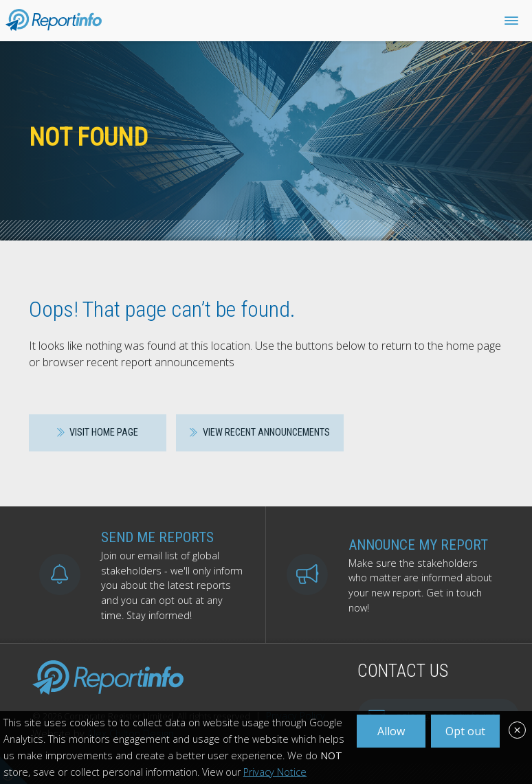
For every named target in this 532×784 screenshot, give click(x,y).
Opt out (465, 731)
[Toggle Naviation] (511, 21)
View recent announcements (260, 433)
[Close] (517, 732)
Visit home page (98, 433)
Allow (391, 731)
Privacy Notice (275, 772)
